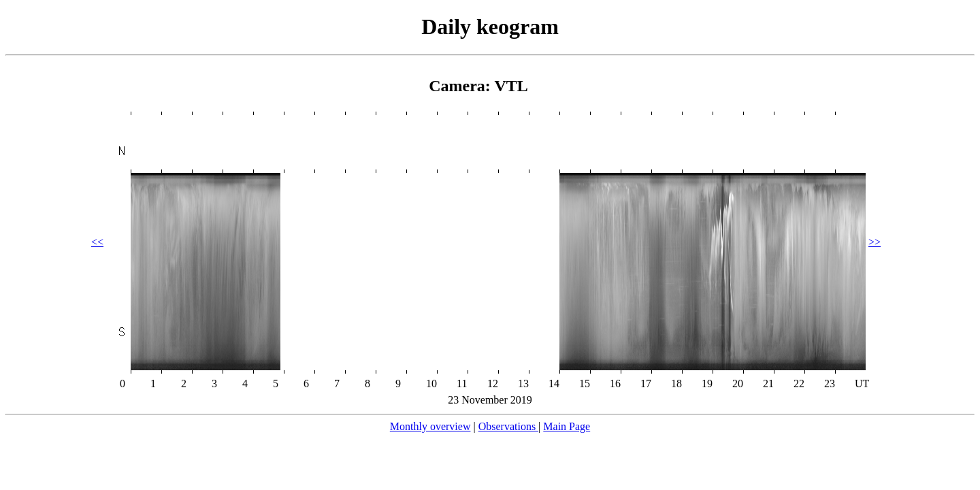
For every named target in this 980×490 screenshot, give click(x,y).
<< (97, 242)
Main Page (567, 426)
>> (875, 242)
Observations (508, 426)
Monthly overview (430, 426)
